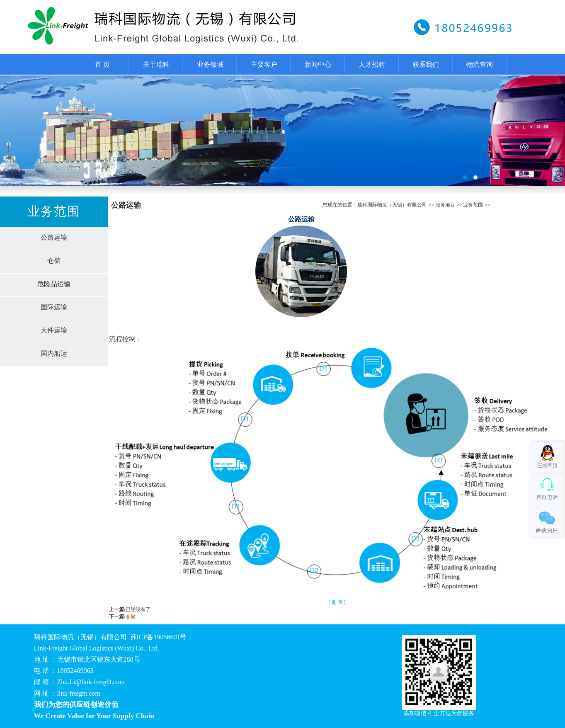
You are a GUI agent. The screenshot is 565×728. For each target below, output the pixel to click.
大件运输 (54, 330)
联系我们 (426, 64)
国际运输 (54, 307)
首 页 (102, 64)
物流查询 (480, 64)
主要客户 (264, 64)
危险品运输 (54, 284)
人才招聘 (372, 64)
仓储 (54, 261)
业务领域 (210, 64)
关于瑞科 (156, 64)
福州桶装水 (282, 131)
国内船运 (54, 353)
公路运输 (54, 237)
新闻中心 (318, 64)
